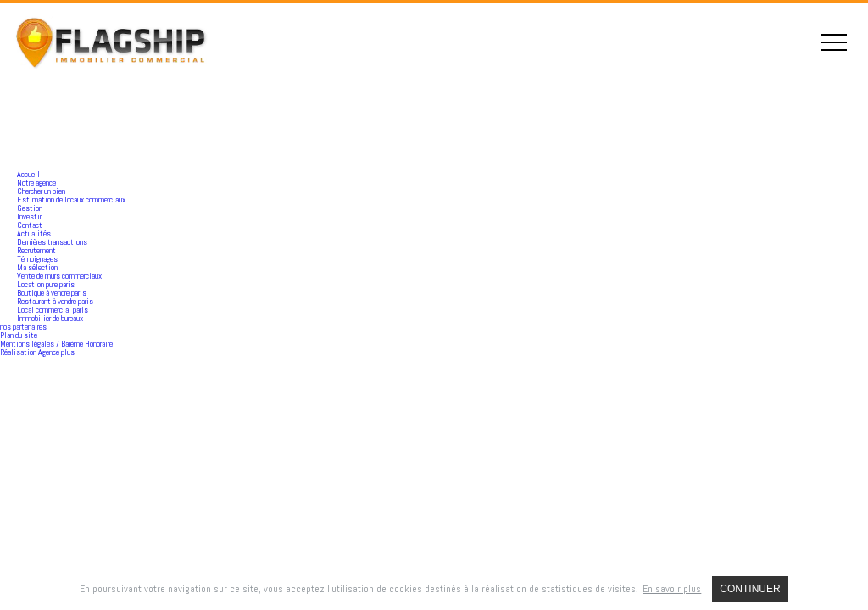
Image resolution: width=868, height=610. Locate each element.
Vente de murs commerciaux (59, 276)
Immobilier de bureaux (50, 318)
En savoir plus (672, 589)
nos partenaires (23, 327)
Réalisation (37, 352)
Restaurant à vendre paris (55, 301)
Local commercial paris (53, 310)
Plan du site (19, 335)
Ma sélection (37, 267)
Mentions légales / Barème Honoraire (56, 344)
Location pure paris (46, 284)
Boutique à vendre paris (52, 293)
